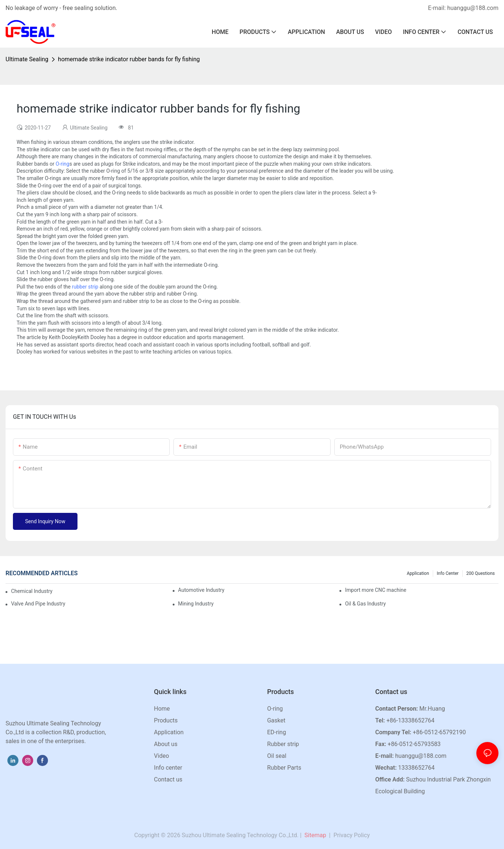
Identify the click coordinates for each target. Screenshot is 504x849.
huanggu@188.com (421, 756)
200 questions (481, 573)
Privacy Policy (352, 835)
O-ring (63, 164)
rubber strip (85, 287)
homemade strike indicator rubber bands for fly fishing (129, 59)
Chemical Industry (32, 591)
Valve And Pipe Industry (38, 604)
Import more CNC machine (376, 590)
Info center (448, 573)
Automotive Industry (201, 590)
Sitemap (315, 835)
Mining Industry (196, 604)
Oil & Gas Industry (365, 604)
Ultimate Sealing (27, 59)
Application (418, 573)
